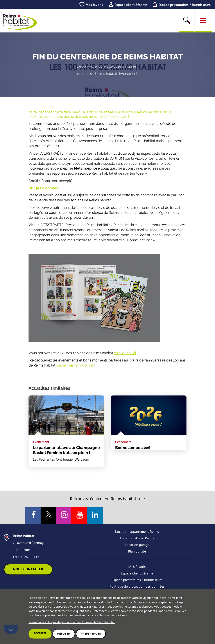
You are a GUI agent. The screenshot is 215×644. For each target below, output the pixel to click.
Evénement (128, 74)
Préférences (91, 634)
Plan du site (137, 552)
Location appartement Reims (137, 532)
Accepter (40, 634)
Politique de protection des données (137, 587)
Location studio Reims (137, 538)
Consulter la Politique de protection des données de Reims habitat (72, 622)
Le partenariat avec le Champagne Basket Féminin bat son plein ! (66, 450)
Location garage (137, 545)
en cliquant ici (125, 353)
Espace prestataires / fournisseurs (185, 5)
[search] (187, 21)
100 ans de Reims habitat (97, 74)
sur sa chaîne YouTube (74, 365)
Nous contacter (28, 569)
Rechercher (187, 20)
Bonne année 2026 (133, 448)
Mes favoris (94, 5)
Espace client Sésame (131, 5)
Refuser (64, 634)
